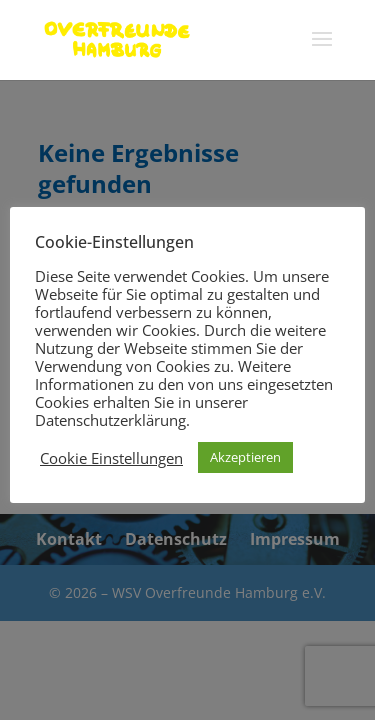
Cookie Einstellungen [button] (111, 458)
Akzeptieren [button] (245, 457)
